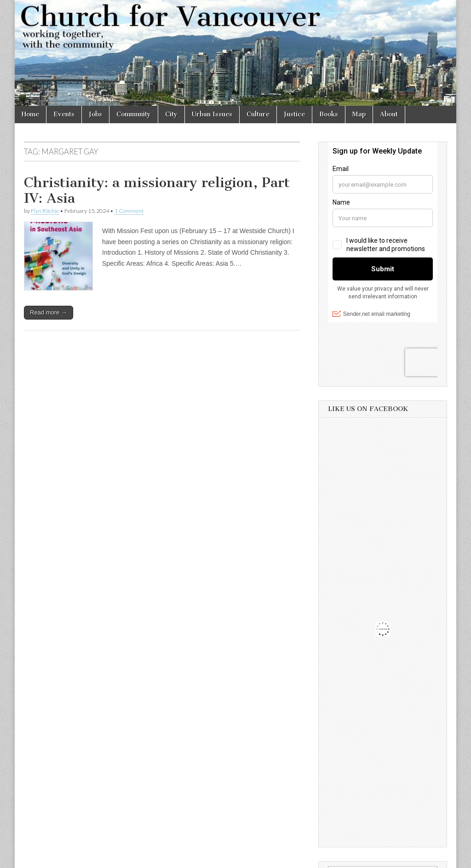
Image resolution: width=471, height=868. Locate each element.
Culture (258, 114)
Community (134, 114)
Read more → (49, 312)
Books (329, 114)
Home (30, 114)
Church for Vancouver (94, 858)
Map (359, 114)
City (171, 114)
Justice (294, 114)
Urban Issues (212, 114)
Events (64, 114)
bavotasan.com (427, 858)
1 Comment (129, 211)
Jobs (95, 114)
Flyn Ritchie (45, 211)
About (389, 114)
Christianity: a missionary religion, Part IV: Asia (157, 190)
